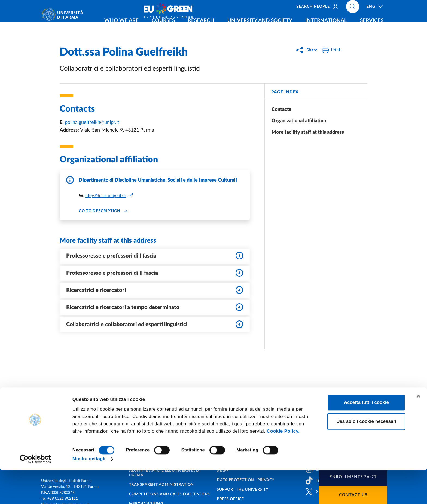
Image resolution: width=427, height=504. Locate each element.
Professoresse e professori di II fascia (155, 273)
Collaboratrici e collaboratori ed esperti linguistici (155, 324)
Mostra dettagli (89, 493)
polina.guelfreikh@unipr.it (92, 123)
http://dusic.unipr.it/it (106, 196)
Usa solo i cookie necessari (366, 455)
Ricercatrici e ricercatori (155, 290)
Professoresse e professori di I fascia (155, 256)
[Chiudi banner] (419, 430)
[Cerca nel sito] (387, 8)
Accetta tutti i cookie (366, 436)
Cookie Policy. (283, 465)
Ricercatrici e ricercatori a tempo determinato (155, 307)
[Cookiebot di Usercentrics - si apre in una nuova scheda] (35, 493)
